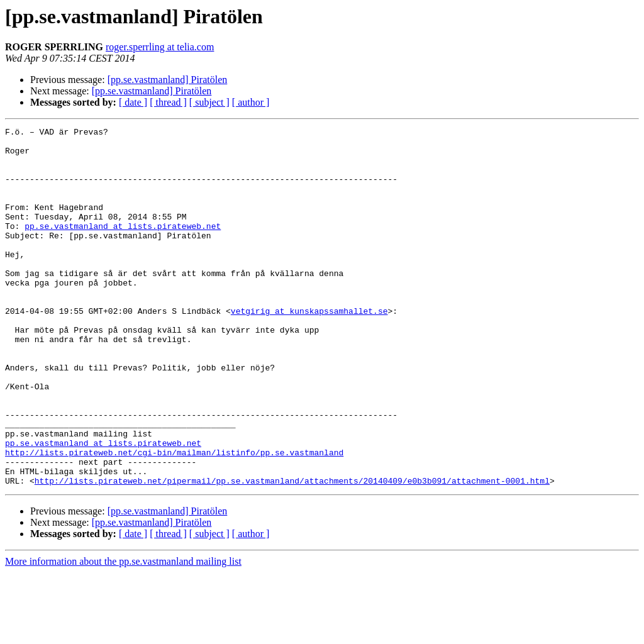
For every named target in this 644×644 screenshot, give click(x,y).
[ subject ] (209, 102)
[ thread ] (168, 102)
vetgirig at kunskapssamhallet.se (309, 348)
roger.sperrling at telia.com (160, 47)
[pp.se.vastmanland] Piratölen (168, 80)
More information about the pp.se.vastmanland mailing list (123, 633)
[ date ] (133, 102)
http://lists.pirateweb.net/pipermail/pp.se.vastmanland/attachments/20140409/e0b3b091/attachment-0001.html (292, 552)
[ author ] (251, 102)
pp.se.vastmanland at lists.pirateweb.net (123, 247)
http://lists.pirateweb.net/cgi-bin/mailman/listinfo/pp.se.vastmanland (174, 518)
